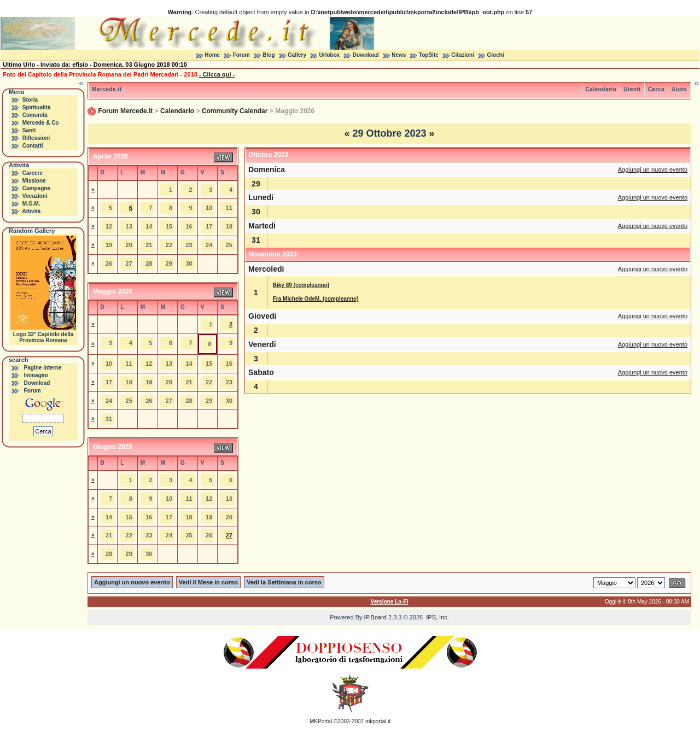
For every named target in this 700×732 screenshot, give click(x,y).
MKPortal (321, 721)
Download (366, 55)
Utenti (632, 89)
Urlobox (330, 55)
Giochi (496, 55)
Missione (34, 181)
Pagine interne (43, 368)
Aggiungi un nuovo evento (653, 169)
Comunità (35, 115)
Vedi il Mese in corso (208, 582)
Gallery (297, 55)
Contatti (33, 146)
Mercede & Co (41, 123)
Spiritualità (37, 107)
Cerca (656, 89)
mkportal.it (378, 721)
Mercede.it (107, 89)
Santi (29, 130)
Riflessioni (36, 138)
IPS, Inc (437, 617)
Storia (30, 100)
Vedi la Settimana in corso (284, 582)
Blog (269, 55)
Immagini (36, 375)
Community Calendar (235, 111)
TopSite (429, 55)
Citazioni (463, 55)
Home (212, 55)
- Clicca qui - (217, 74)
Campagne (36, 188)
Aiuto (679, 89)
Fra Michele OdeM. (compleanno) (316, 299)
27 (229, 535)
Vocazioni (35, 196)
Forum (241, 55)
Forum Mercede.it (125, 111)
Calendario (601, 89)
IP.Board (375, 617)
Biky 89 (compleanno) (301, 285)
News (399, 55)
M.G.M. (31, 204)
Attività (31, 211)
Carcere (33, 173)
